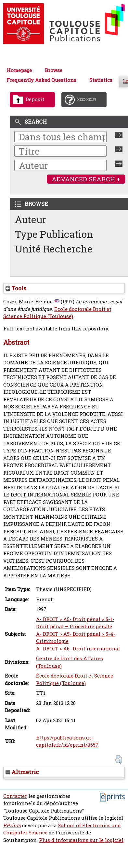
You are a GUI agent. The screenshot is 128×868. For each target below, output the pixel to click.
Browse (54, 70)
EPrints (12, 825)
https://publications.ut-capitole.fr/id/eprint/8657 (67, 741)
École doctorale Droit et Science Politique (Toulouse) (57, 313)
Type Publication (54, 234)
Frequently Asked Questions (41, 80)
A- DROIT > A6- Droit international (78, 649)
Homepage (19, 70)
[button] (118, 760)
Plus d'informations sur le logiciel (81, 840)
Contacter (15, 796)
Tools (16, 288)
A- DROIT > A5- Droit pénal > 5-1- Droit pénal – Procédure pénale (75, 623)
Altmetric (22, 772)
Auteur (31, 219)
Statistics (101, 80)
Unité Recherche (54, 249)
